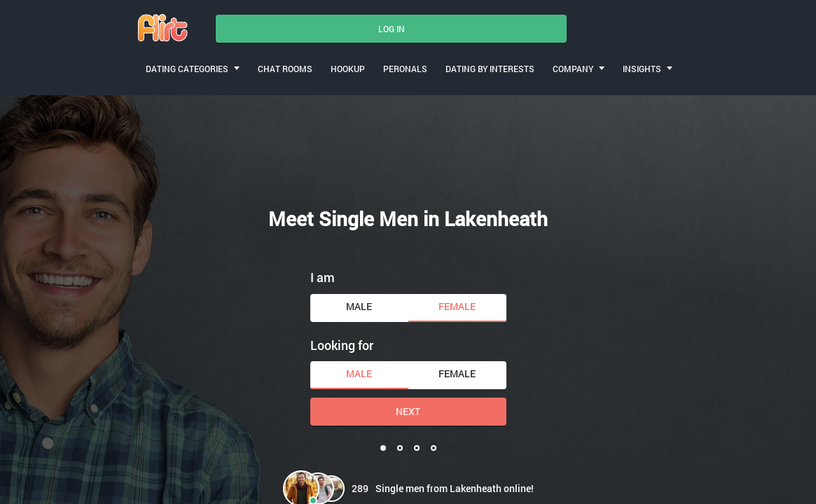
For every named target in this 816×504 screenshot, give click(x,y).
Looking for (342, 345)
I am (323, 277)
